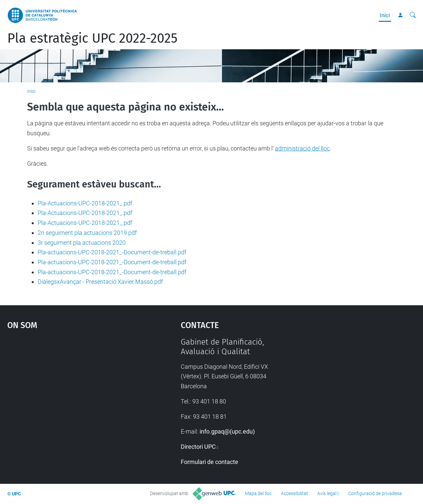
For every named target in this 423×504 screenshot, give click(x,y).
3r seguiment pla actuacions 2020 (82, 243)
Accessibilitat (294, 493)
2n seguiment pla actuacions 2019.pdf (87, 233)
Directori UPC (198, 447)
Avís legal (327, 493)
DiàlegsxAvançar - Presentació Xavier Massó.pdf (100, 282)
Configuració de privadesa (375, 493)
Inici (385, 15)
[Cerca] (413, 15)
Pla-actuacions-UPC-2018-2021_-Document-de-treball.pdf (112, 252)
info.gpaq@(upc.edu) (227, 431)
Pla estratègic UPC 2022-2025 (92, 38)
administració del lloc (302, 148)
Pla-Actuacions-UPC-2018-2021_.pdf (85, 203)
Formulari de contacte (210, 462)
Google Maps (73, 387)
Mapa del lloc (258, 493)
